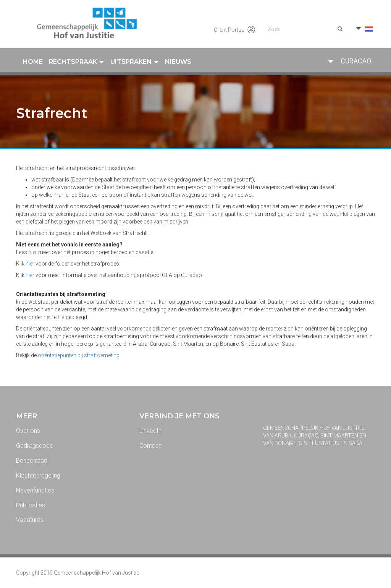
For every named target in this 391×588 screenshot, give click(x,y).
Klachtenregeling (38, 475)
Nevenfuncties (35, 490)
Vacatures (30, 520)
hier (33, 252)
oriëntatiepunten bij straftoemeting (79, 355)
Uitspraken (135, 62)
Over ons (28, 431)
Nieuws (178, 62)
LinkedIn (150, 431)
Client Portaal (235, 30)
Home (33, 62)
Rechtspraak (77, 62)
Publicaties (31, 505)
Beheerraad (32, 461)
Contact (150, 446)
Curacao (356, 61)
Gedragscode (35, 446)
